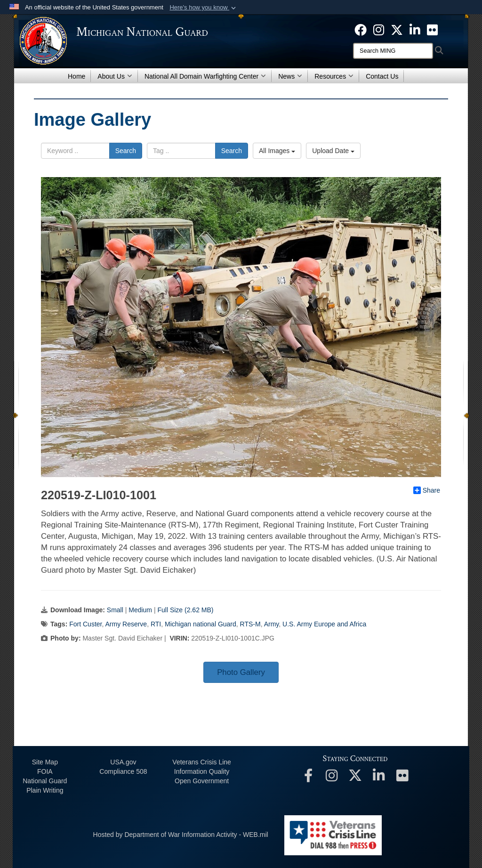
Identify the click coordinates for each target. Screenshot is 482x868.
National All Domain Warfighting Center (205, 76)
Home (76, 76)
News (290, 76)
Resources (334, 76)
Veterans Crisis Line (202, 762)
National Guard (45, 781)
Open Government (202, 781)
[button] (204, 8)
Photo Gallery (241, 672)
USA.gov (123, 762)
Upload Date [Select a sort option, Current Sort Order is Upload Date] (333, 151)
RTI (156, 624)
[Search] (393, 51)
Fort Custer (85, 624)
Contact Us (382, 76)
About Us (115, 76)
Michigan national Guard (201, 624)
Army (272, 624)
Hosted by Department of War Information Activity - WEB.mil (181, 835)
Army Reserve (126, 624)
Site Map (45, 762)
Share (427, 490)
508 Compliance (123, 771)
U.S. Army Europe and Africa (324, 624)
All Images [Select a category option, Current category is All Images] (277, 151)
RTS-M (250, 624)
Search (126, 151)
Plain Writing (45, 790)
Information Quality (202, 771)
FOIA (45, 771)
